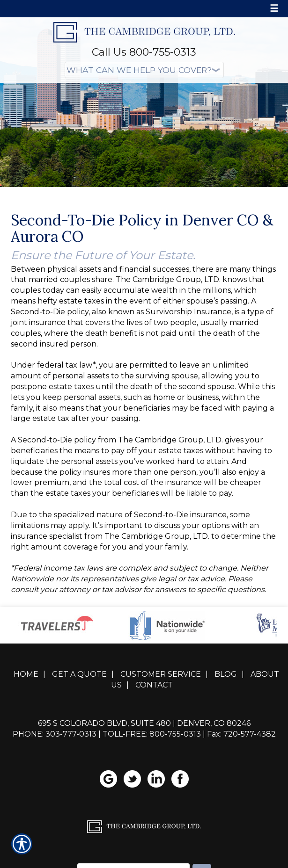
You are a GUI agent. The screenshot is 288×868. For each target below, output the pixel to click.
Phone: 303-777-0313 (55, 734)
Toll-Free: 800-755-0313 (152, 734)
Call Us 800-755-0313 (144, 52)
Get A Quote (79, 674)
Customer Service (161, 674)
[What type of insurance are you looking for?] (144, 70)
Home (26, 674)
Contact (154, 685)
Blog (226, 674)
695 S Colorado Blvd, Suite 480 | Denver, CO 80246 (144, 723)
